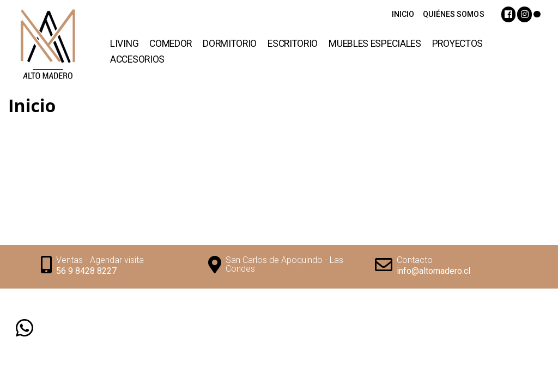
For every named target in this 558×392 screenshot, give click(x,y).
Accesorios (137, 59)
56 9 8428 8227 (86, 271)
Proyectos (457, 44)
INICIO (403, 14)
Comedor (171, 44)
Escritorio (293, 44)
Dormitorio (230, 44)
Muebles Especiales (375, 44)
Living (124, 44)
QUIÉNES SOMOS (453, 14)
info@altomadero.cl (433, 271)
